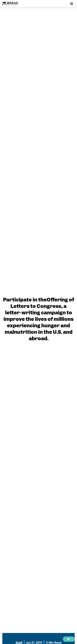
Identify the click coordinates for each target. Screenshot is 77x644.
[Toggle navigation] (72, 4)
